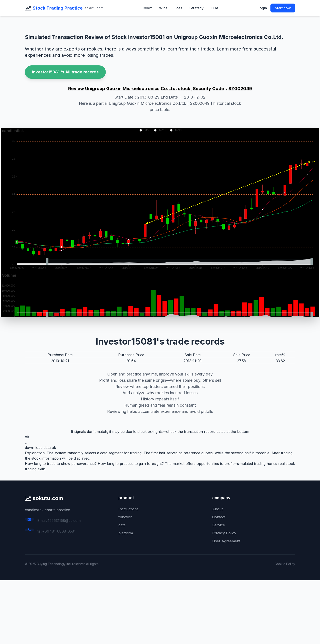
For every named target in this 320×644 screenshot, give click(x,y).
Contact (219, 517)
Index (147, 8)
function (125, 517)
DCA (215, 8)
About (217, 509)
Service (219, 525)
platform (126, 533)
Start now (283, 8)
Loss (178, 8)
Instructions (128, 509)
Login (262, 8)
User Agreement (226, 541)
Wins (163, 8)
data (122, 525)
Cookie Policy (285, 564)
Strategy (196, 8)
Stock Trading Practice (58, 8)
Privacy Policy (224, 533)
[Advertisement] (133, 612)
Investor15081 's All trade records (65, 72)
